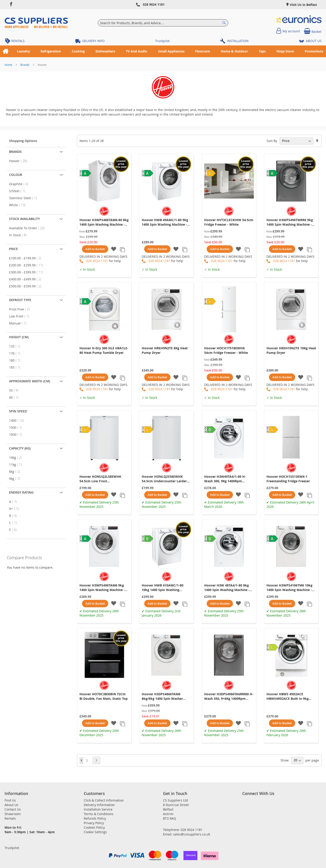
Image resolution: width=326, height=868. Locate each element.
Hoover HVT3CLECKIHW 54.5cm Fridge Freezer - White (229, 222)
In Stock (19, 235)
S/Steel (18, 191)
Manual (19, 323)
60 (15, 397)
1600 (17, 434)
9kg (16, 479)
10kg (17, 458)
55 (15, 390)
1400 (18, 420)
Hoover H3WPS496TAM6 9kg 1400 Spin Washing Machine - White (102, 588)
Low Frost (20, 316)
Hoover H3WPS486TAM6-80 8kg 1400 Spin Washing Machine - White (104, 222)
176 (16, 353)
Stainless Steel (24, 198)
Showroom (13, 814)
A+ (15, 509)
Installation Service (98, 809)
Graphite (20, 184)
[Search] (224, 23)
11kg (17, 465)
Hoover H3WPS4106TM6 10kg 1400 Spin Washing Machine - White (289, 588)
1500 (17, 427)
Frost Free (21, 309)
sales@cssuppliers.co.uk (192, 834)
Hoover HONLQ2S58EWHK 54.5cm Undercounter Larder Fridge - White (164, 479)
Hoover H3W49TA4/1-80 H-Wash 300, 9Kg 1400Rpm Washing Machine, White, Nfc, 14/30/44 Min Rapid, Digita (227, 479)
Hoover (19, 161)
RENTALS (18, 41)
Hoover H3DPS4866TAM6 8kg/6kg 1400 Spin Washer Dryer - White (162, 696)
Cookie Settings (95, 832)
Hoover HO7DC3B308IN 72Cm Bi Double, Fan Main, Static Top (104, 696)
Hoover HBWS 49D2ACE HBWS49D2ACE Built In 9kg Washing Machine (288, 696)
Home (9, 65)
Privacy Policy (94, 823)
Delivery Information (99, 805)
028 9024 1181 (154, 4)
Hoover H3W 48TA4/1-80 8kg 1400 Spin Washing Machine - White (227, 588)
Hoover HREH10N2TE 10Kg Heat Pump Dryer (291, 350)
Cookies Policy (94, 827)
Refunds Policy (95, 818)
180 (16, 360)
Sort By (272, 141)
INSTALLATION (238, 41)
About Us (11, 805)
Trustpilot (162, 41)
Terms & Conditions (99, 814)
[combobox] (163, 23)
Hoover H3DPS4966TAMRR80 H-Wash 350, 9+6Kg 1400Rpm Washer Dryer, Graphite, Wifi (229, 696)
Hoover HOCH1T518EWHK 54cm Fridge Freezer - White (226, 350)
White (19, 205)
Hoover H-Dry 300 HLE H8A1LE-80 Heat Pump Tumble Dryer (104, 350)
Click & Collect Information (104, 800)
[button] (114, 249)
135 (16, 346)
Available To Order (28, 228)
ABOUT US (314, 41)
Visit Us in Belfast (303, 5)
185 (16, 367)
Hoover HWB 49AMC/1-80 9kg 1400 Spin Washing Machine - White (165, 222)
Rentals (10, 818)
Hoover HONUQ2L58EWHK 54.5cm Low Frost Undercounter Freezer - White (103, 479)
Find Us (10, 800)
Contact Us (13, 809)
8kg (16, 472)
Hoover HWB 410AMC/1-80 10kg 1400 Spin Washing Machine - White (163, 588)
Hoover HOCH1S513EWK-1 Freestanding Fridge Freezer (288, 479)
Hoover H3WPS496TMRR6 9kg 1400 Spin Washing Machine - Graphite (290, 222)
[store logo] (36, 23)
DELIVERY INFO (93, 41)
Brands (25, 65)
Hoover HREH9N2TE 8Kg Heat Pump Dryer (165, 350)
